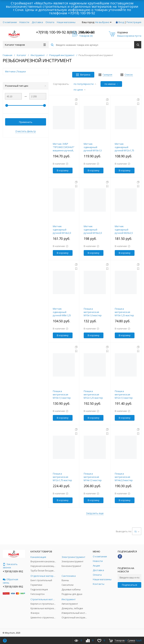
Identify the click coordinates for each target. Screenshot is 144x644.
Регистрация (134, 22)
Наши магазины (66, 22)
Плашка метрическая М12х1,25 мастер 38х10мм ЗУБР (93, 396)
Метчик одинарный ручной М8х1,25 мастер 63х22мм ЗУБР (62, 315)
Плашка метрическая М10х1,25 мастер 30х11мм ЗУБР (124, 314)
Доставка (37, 22)
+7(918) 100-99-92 (82, 13)
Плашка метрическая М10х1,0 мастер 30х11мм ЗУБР (93, 314)
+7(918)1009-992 (13, 571)
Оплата (50, 22)
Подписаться (129, 585)
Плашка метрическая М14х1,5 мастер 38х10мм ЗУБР (93, 479)
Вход (121, 22)
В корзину (63, 170)
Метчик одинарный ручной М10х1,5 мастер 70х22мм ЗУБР (93, 150)
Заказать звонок (10, 566)
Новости (24, 22)
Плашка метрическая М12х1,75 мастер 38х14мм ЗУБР (62, 479)
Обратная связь (10, 581)
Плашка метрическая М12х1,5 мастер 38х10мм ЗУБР (124, 396)
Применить (26, 122)
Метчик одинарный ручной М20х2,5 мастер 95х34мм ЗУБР (124, 233)
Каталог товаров (25, 45)
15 (137, 532)
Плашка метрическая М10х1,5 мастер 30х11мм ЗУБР (62, 396)
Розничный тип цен (26, 86)
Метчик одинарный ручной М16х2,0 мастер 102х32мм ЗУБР (94, 233)
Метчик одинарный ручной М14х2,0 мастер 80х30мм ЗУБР (62, 233)
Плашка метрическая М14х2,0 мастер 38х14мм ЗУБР (124, 479)
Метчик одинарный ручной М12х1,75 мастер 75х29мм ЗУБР (124, 150)
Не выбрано (103, 22)
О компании (10, 22)
